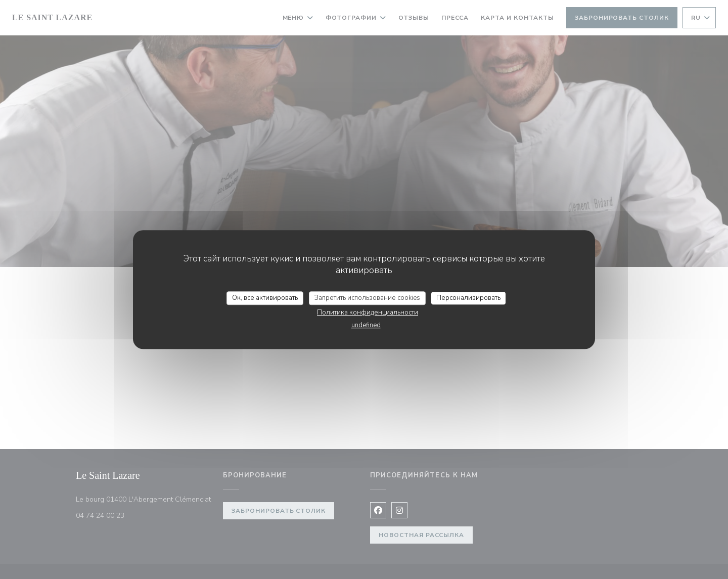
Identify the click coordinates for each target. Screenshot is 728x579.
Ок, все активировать (265, 298)
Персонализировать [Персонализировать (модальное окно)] (468, 298)
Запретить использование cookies (367, 298)
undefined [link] (366, 325)
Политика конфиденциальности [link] (368, 313)
